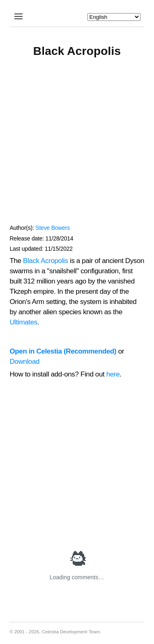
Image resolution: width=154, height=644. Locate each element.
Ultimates (23, 322)
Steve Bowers (53, 228)
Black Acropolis (46, 261)
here (113, 374)
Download (24, 362)
